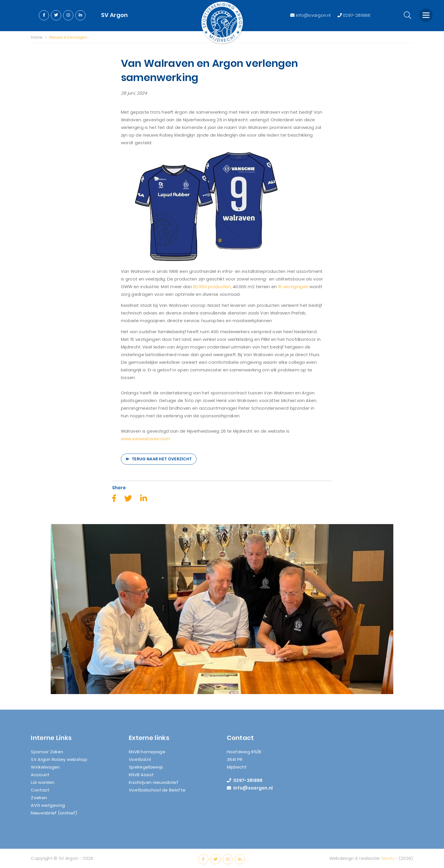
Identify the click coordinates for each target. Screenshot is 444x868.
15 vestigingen (293, 287)
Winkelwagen (45, 770)
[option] (222, 609)
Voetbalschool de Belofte (157, 793)
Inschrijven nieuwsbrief (154, 785)
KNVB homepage (147, 755)
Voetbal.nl (140, 762)
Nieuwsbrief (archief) (54, 816)
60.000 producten (212, 287)
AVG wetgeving (48, 808)
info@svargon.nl (311, 15)
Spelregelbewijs (146, 770)
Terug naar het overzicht (162, 459)
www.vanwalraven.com (146, 439)
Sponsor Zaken (47, 755)
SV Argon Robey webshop (59, 762)
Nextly (388, 862)
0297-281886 (354, 15)
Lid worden (43, 785)
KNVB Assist (141, 778)
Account (40, 778)
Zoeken (39, 801)
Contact (40, 793)
